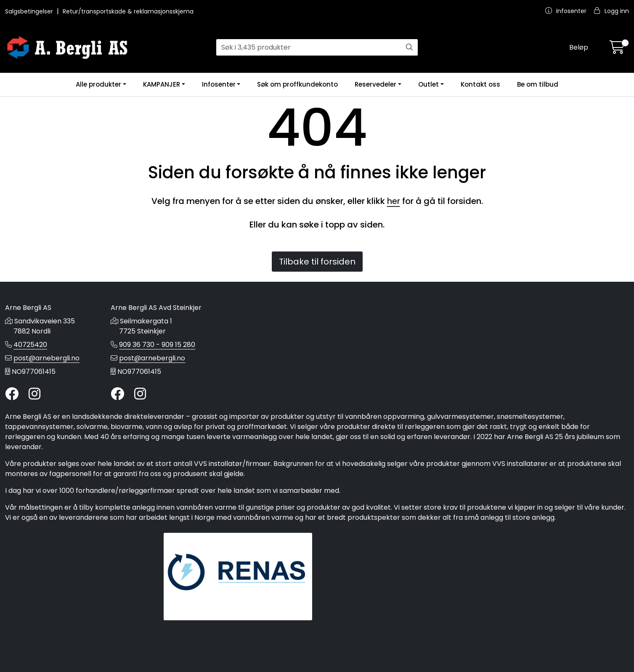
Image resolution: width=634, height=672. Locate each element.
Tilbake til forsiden (317, 262)
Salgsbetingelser (30, 11)
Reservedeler (375, 84)
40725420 (30, 345)
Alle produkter (98, 84)
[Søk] (309, 48)
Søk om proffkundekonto (297, 84)
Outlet (428, 84)
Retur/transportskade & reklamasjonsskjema (128, 11)
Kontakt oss (480, 84)
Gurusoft (317, 656)
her (394, 201)
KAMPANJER (162, 84)
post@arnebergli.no (46, 358)
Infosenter (219, 84)
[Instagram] (34, 394)
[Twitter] (12, 394)
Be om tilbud (538, 84)
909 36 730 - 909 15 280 (157, 345)
